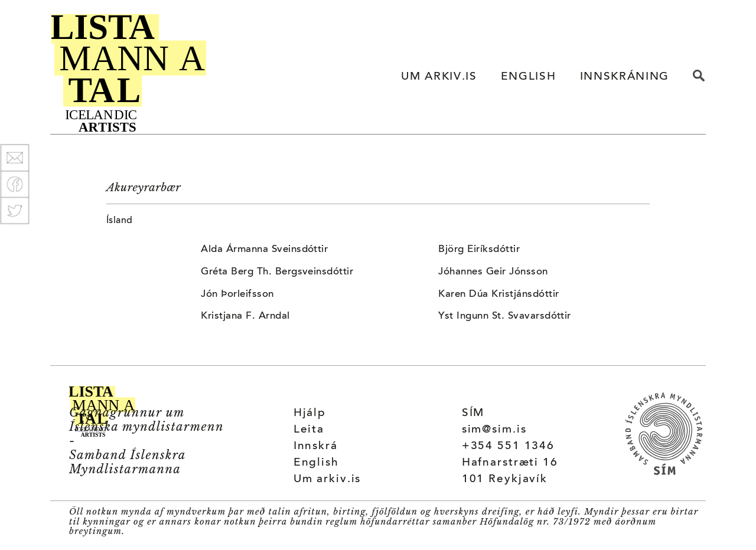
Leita (309, 430)
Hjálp (310, 413)
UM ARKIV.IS (439, 77)
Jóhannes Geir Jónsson (493, 272)
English (316, 463)
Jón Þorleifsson (237, 294)
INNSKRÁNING (625, 77)
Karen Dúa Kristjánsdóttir (498, 294)
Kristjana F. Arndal (245, 316)
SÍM (473, 413)
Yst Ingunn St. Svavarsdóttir (504, 316)
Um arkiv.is (328, 479)
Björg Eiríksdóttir (479, 250)
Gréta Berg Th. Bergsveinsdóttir (277, 272)
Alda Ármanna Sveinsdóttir (264, 250)
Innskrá (316, 446)
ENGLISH (529, 77)
